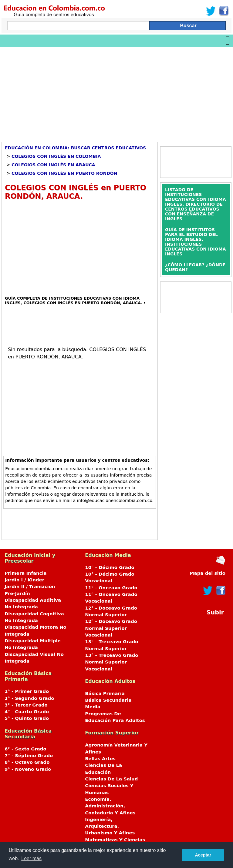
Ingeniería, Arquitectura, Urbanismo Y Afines (110, 826)
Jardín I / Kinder (24, 580)
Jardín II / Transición (30, 587)
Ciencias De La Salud (111, 779)
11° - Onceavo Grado (111, 588)
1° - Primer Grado (27, 691)
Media (93, 707)
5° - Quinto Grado (27, 718)
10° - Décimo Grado (110, 567)
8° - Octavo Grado (27, 762)
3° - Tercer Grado (26, 705)
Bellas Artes (100, 759)
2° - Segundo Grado (29, 698)
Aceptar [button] (203, 855)
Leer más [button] (31, 858)
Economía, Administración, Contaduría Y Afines (110, 806)
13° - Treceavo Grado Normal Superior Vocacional (111, 662)
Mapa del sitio (208, 573)
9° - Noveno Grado (28, 769)
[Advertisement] (116, 92)
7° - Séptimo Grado (29, 756)
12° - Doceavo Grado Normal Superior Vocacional (111, 628)
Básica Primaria (105, 693)
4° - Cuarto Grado (27, 712)
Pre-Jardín (17, 594)
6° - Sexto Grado (25, 749)
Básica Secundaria (108, 700)
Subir (215, 612)
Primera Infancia (26, 573)
